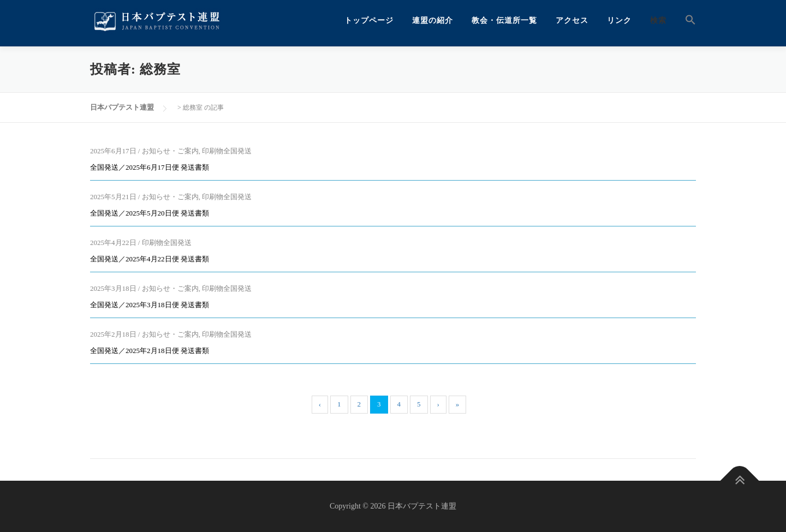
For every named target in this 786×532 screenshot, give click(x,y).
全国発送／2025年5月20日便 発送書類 (150, 213)
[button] (686, 20)
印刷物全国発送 (227, 151)
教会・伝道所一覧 (504, 20)
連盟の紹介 (433, 20)
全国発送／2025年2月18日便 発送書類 (150, 351)
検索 (658, 20)
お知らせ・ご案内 (170, 151)
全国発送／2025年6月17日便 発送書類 (150, 167)
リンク (619, 20)
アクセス (572, 20)
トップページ (369, 20)
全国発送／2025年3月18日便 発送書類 (150, 305)
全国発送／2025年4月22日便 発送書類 (150, 259)
